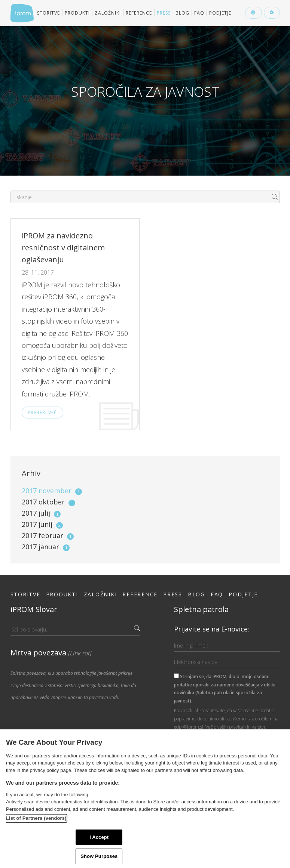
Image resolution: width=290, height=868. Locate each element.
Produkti (77, 13)
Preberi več (42, 412)
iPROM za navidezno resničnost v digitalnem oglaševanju (63, 248)
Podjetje (220, 13)
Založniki (108, 13)
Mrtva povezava (51, 653)
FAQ (199, 13)
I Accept (99, 837)
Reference (139, 13)
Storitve (48, 13)
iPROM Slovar (34, 609)
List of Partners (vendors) (36, 818)
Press (164, 13)
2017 (52, 491)
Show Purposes (99, 856)
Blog (182, 13)
